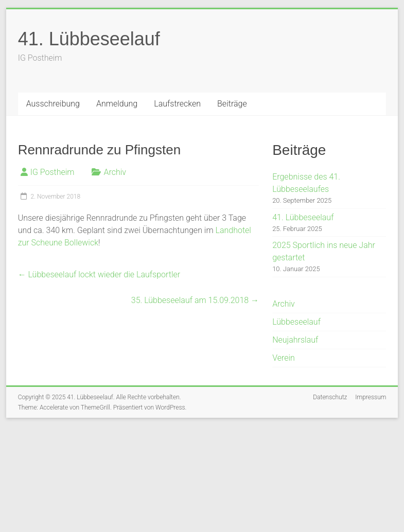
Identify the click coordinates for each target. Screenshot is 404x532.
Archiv (115, 172)
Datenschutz (330, 397)
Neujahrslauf (295, 340)
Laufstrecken (177, 104)
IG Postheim (52, 172)
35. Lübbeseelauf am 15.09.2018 (195, 300)
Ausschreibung (53, 104)
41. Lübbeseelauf (89, 39)
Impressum (371, 397)
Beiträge (232, 104)
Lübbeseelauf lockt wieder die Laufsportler (99, 274)
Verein (284, 358)
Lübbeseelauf (296, 322)
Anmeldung (117, 104)
